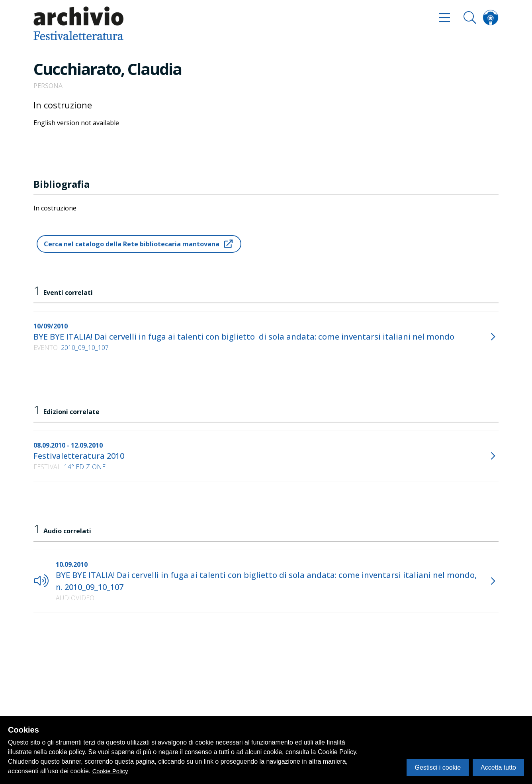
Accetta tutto (498, 767)
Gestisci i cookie (438, 767)
